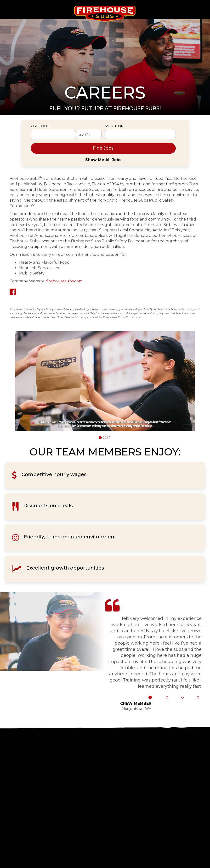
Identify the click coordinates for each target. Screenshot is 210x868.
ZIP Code (40, 126)
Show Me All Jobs (103, 160)
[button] (100, 438)
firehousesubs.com (64, 281)
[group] (105, 381)
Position (115, 126)
